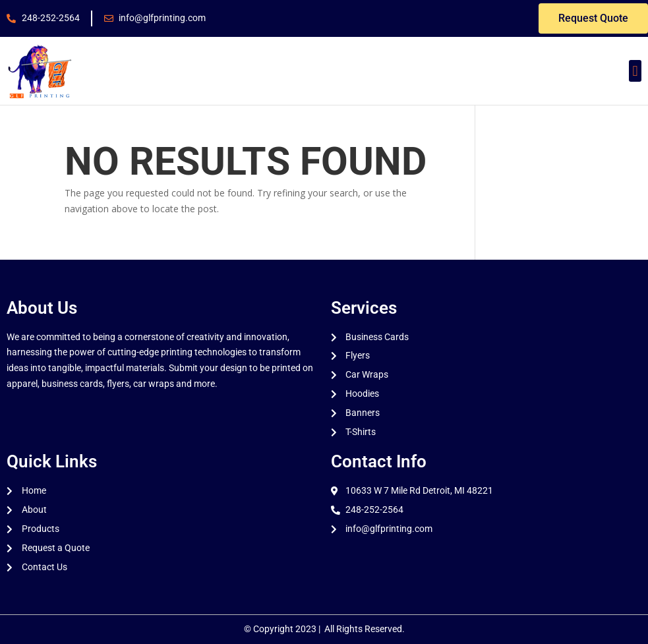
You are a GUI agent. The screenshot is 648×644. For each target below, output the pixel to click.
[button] (635, 71)
